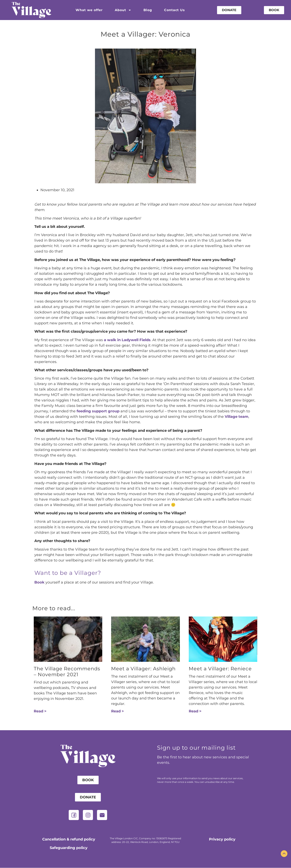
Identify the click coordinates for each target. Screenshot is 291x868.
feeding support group (98, 411)
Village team (237, 417)
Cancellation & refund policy (69, 839)
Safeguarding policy (69, 848)
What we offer (89, 10)
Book (39, 582)
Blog (148, 10)
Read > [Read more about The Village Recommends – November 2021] (40, 711)
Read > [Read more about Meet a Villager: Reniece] (195, 711)
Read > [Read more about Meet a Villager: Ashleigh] (118, 711)
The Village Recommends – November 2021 (67, 672)
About (123, 10)
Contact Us (174, 10)
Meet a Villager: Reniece (220, 669)
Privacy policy (222, 839)
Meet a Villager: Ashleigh (143, 669)
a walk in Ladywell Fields (127, 340)
